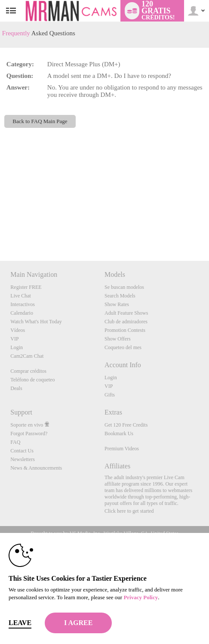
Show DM (0, 229)
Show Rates (117, 304)
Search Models (120, 296)
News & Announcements (36, 468)
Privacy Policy (141, 597)
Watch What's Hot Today (36, 322)
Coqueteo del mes (123, 347)
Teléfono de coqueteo (32, 380)
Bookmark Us (119, 433)
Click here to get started (129, 511)
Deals (16, 388)
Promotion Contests (125, 330)
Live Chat (21, 296)
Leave (20, 623)
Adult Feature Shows (126, 313)
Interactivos (23, 304)
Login (17, 347)
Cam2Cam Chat (27, 356)
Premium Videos (122, 449)
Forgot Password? (29, 433)
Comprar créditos (28, 371)
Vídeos (18, 330)
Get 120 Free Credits (126, 425)
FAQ (15, 442)
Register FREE (26, 287)
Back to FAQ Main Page (40, 121)
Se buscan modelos (124, 287)
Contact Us (22, 451)
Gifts (110, 395)
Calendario (22, 313)
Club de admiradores (126, 322)
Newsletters (23, 459)
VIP (14, 339)
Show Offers (118, 339)
